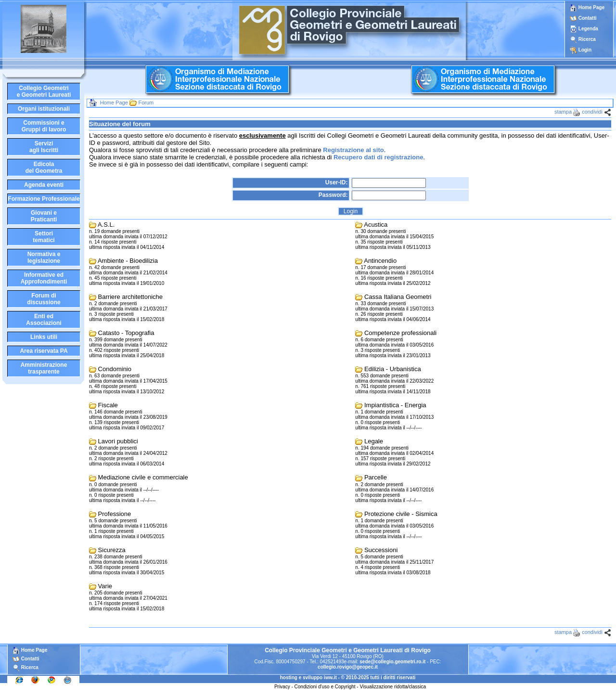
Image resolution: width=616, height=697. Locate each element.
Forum (146, 103)
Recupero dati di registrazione (378, 157)
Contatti (588, 18)
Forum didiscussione (44, 299)
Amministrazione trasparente (44, 368)
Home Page (587, 7)
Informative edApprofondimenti (44, 278)
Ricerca (587, 39)
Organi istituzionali (44, 109)
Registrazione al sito (353, 150)
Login (585, 50)
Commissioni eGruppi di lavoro (44, 126)
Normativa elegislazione (44, 258)
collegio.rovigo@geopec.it (348, 667)
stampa (563, 112)
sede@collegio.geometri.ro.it (392, 662)
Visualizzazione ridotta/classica (393, 687)
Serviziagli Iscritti (44, 147)
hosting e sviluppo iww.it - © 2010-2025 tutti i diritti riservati (348, 678)
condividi (592, 112)
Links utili (44, 337)
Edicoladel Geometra (44, 168)
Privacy (282, 687)
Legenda (588, 29)
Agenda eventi (44, 185)
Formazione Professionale (44, 199)
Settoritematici (44, 237)
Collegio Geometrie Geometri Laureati (44, 91)
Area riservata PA (44, 351)
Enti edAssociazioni (44, 320)
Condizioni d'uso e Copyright (325, 687)
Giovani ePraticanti (44, 216)
